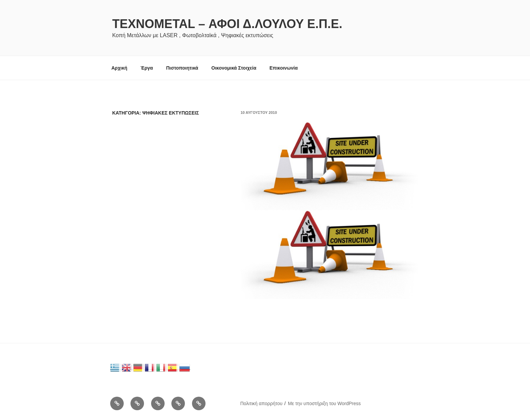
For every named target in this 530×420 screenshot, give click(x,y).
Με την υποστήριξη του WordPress (324, 403)
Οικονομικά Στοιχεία (234, 68)
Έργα (147, 68)
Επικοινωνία (284, 68)
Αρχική (119, 68)
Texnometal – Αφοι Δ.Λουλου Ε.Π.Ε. (227, 24)
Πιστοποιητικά (182, 68)
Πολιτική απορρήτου (261, 403)
